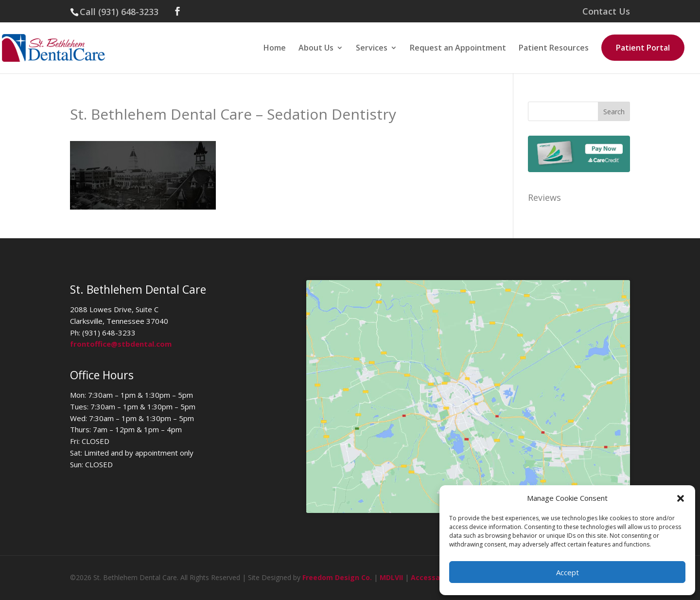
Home (275, 49)
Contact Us (606, 12)
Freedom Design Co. (337, 577)
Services (372, 49)
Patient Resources (554, 49)
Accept (568, 572)
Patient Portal (643, 48)
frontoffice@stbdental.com (121, 344)
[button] (681, 498)
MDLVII (391, 577)
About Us (316, 49)
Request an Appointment (458, 49)
